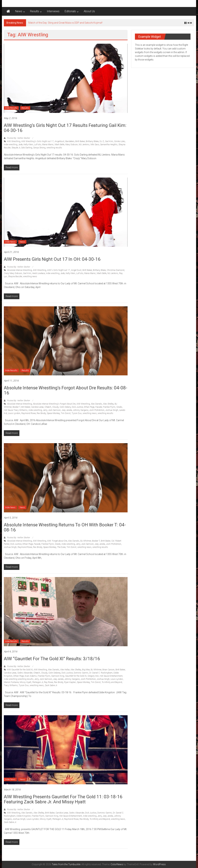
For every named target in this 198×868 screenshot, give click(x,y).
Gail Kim (109, 141)
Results (35, 11)
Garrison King (58, 676)
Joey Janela (67, 410)
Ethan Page (89, 407)
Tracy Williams (11, 685)
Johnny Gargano (81, 410)
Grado (119, 407)
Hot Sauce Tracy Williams (16, 410)
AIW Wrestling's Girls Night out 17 (37, 141)
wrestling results (54, 148)
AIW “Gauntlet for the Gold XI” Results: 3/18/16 (52, 659)
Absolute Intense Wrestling (19, 270)
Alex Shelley (108, 404)
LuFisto (38, 145)
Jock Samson (54, 410)
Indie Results (11, 108)
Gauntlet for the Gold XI (76, 676)
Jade (20, 145)
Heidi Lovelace (39, 273)
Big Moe (86, 670)
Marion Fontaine (11, 682)
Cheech (48, 407)
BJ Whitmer (86, 541)
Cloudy (55, 407)
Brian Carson (108, 670)
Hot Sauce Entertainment (111, 676)
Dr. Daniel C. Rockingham (101, 673)
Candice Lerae (37, 407)
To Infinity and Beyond (112, 682)
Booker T (16, 407)
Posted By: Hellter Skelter (18, 138)
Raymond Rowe (28, 413)
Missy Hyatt (26, 682)
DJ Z (102, 141)
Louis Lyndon (14, 413)
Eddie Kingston (24, 816)
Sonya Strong (39, 148)
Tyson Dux (77, 413)
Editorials (70, 11)
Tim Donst (66, 413)
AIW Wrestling (14, 141)
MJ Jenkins (84, 145)
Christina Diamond (116, 270)
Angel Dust (76, 270)
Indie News (10, 242)
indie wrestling (11, 145)
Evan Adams (31, 676)
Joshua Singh (112, 410)
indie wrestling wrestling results (19, 679)
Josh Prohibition (97, 410)
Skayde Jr (16, 148)
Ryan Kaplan (70, 682)
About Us (89, 11)
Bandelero (70, 141)
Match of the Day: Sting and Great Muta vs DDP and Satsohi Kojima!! (65, 23)
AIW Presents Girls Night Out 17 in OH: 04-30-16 (52, 259)
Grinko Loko (120, 141)
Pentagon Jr (38, 682)
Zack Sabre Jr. (51, 685)
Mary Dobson (72, 145)
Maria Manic (48, 145)
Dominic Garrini (81, 673)
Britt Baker (80, 141)
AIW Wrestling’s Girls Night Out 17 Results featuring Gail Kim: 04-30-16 (65, 128)
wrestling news (30, 276)
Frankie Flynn (109, 407)
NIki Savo (95, 145)
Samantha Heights (109, 145)
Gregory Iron (93, 676)
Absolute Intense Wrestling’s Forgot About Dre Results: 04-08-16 (66, 390)
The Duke (61, 547)
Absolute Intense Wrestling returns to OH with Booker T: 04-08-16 (65, 527)
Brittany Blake (92, 141)
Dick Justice (77, 407)
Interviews (53, 11)
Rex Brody (41, 413)
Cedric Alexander (25, 673)
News (19, 11)
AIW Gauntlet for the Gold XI (20, 670)
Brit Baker (26, 407)
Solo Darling (27, 148)
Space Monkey (53, 413)
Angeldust (60, 141)
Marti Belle (60, 145)
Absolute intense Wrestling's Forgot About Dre (54, 404)
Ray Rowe (48, 682)
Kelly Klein (28, 145)
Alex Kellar (65, 670)
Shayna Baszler (15, 276)
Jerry (45, 410)
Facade (99, 407)
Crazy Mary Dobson (13, 273)
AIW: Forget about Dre (57, 541)
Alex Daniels (96, 404)
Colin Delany (65, 407)
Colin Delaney (54, 673)
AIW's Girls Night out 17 (59, 270)
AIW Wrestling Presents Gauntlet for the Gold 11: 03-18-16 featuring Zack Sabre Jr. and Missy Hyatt (63, 799)
